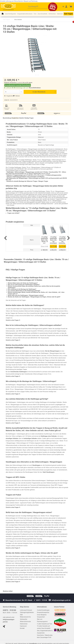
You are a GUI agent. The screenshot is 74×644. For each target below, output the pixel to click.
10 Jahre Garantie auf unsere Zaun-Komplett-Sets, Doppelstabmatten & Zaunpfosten (45, 629)
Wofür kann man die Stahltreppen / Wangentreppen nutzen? (26, 295)
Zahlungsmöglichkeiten (27, 612)
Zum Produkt (53, 246)
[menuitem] (39, 7)
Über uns (40, 619)
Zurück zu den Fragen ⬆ (13, 320)
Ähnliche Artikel (8, 591)
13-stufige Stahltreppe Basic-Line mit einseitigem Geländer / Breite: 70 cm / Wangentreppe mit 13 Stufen (53, 240)
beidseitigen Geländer (30, 438)
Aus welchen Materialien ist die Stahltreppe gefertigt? (24, 291)
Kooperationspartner (43, 612)
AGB (21, 615)
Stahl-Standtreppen (49, 472)
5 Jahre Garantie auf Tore (45, 624)
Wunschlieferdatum (35, 88)
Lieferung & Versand (26, 610)
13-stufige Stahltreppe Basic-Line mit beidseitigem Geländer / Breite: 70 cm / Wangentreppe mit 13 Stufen (62, 240)
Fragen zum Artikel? (13, 213)
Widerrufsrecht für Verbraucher (25, 618)
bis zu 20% (26, 83)
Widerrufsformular (25, 622)
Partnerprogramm (42, 622)
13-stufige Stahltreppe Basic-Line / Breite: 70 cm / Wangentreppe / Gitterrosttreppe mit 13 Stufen (44, 240)
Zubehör (22, 118)
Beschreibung (7, 118)
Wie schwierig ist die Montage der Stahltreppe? (22, 289)
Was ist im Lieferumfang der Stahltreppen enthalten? (24, 285)
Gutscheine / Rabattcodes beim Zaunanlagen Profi (45, 636)
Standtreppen (36, 465)
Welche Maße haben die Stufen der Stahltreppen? (23, 283)
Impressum (23, 626)
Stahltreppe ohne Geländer (49, 436)
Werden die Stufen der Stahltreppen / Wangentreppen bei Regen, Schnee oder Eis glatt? (34, 297)
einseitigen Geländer (12, 438)
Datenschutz (24, 624)
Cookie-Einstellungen (43, 610)
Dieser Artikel (44, 246)
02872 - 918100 (9, 610)
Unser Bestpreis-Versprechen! (42, 616)
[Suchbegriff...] (39, 7)
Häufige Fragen (29, 118)
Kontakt (22, 628)
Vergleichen (9, 96)
